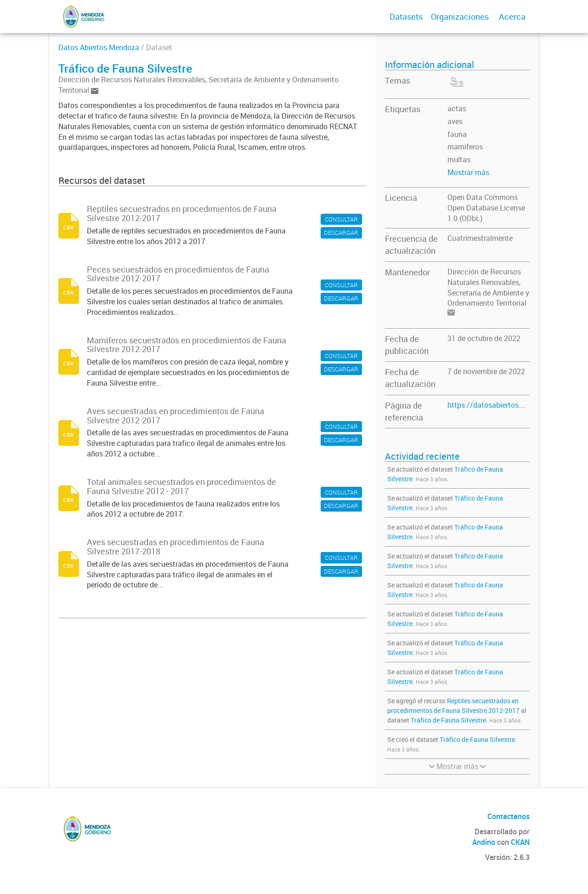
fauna (457, 134)
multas (459, 159)
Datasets (406, 17)
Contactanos (509, 816)
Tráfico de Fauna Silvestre (448, 720)
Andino (484, 842)
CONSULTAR (341, 219)
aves (455, 121)
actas (457, 108)
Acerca (512, 17)
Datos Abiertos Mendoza (99, 47)
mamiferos (465, 147)
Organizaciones (460, 17)
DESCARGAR (341, 233)
